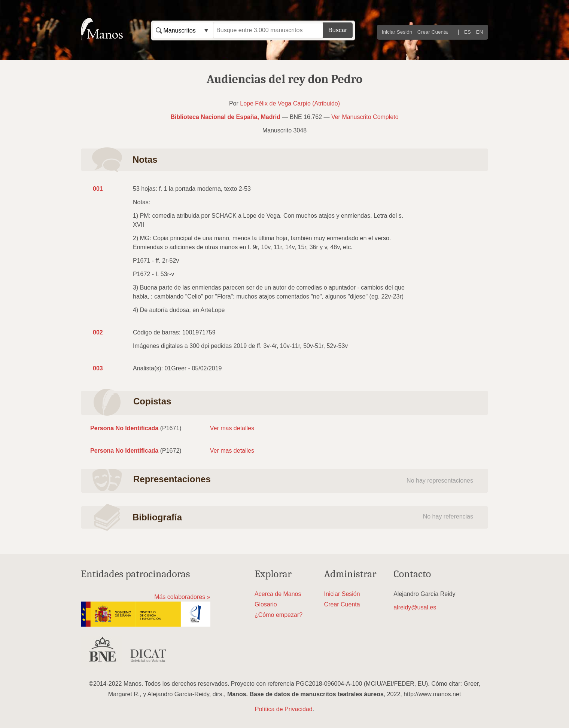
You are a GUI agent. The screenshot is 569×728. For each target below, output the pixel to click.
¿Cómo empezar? (279, 615)
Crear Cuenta (433, 32)
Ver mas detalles (232, 428)
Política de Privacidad (284, 709)
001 (98, 189)
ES (468, 32)
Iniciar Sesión (397, 32)
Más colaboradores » (182, 597)
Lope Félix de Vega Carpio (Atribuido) (290, 103)
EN (480, 32)
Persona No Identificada (124, 428)
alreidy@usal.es (415, 607)
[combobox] (183, 30)
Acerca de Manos (278, 594)
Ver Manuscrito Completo (365, 117)
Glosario (266, 604)
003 (98, 368)
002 (98, 332)
